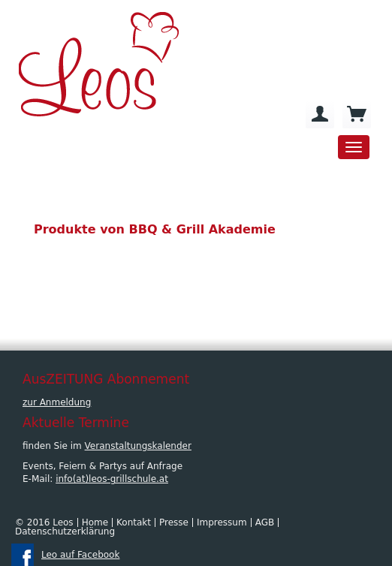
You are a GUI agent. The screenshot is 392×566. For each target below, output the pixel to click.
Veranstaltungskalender (138, 446)
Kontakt (134, 522)
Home (95, 522)
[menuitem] (320, 114)
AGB (265, 522)
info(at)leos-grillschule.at (112, 479)
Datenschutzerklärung (65, 531)
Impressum (222, 522)
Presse (174, 522)
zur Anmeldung (57, 402)
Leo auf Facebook (80, 555)
